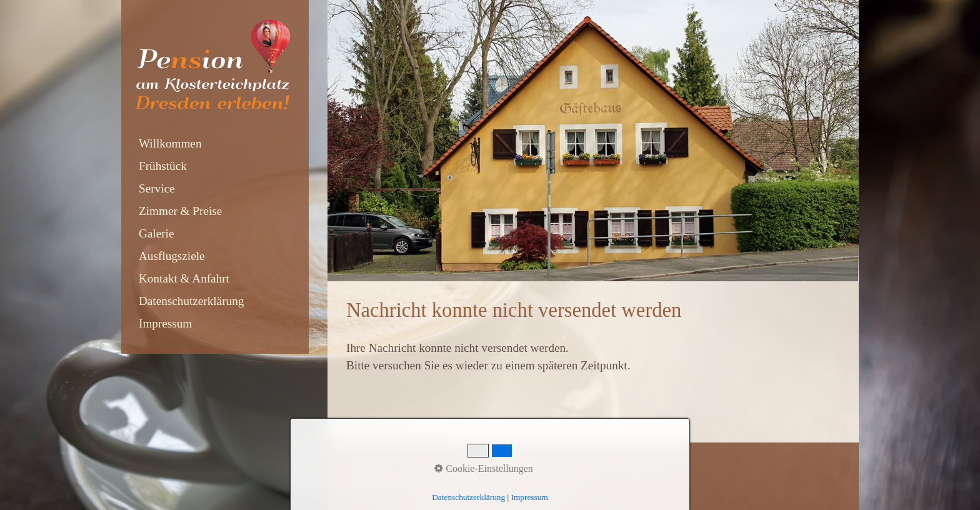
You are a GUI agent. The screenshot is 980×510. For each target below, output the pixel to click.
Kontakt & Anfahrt (184, 278)
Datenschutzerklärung (191, 301)
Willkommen (170, 143)
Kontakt (409, 468)
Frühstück (163, 166)
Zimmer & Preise (180, 211)
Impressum (165, 323)
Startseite (365, 468)
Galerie (156, 233)
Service (157, 188)
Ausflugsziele (172, 256)
